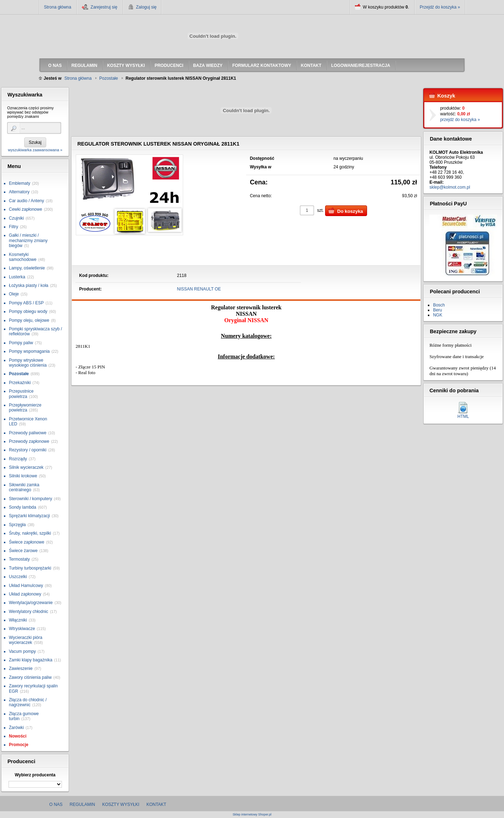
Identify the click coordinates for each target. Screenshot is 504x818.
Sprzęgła (17, 525)
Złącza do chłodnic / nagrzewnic (28, 702)
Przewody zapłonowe (29, 441)
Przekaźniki (20, 383)
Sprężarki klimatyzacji (29, 516)
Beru (437, 310)
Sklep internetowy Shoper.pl (252, 815)
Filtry (14, 227)
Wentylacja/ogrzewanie (31, 603)
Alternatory (19, 192)
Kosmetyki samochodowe (23, 257)
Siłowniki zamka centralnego (24, 487)
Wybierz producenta (35, 775)
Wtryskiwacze (22, 629)
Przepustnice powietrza (21, 394)
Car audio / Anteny (26, 201)
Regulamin (82, 804)
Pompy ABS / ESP (26, 303)
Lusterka (17, 277)
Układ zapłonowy (25, 594)
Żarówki (16, 728)
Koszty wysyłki (121, 804)
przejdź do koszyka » (460, 120)
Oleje (14, 294)
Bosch (439, 305)
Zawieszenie (21, 668)
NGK (437, 315)
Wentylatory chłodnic (29, 612)
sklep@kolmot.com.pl (450, 187)
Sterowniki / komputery (30, 499)
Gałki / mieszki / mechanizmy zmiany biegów (28, 240)
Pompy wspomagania (29, 351)
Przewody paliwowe (28, 433)
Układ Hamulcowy (26, 586)
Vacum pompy (22, 651)
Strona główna (58, 7)
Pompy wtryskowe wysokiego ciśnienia (28, 363)
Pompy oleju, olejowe (29, 320)
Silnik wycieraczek (26, 467)
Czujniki (16, 218)
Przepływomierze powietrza (25, 408)
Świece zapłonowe (26, 542)
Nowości (18, 736)
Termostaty (19, 559)
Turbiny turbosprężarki (30, 568)
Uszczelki (18, 577)
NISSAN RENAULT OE (199, 289)
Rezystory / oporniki (28, 450)
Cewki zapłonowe (25, 209)
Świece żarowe (23, 551)
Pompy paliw (21, 343)
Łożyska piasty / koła (29, 285)
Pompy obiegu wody (28, 311)
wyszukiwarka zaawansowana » (35, 150)
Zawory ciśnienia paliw (30, 677)
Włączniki (18, 620)
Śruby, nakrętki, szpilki (30, 533)
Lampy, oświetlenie (27, 268)
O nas (56, 804)
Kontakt (156, 804)
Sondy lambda (23, 507)
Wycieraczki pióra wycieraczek (26, 640)
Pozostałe (19, 374)
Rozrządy (18, 459)
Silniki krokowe (23, 476)
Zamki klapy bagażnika (31, 660)
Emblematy (20, 183)
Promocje (19, 745)
